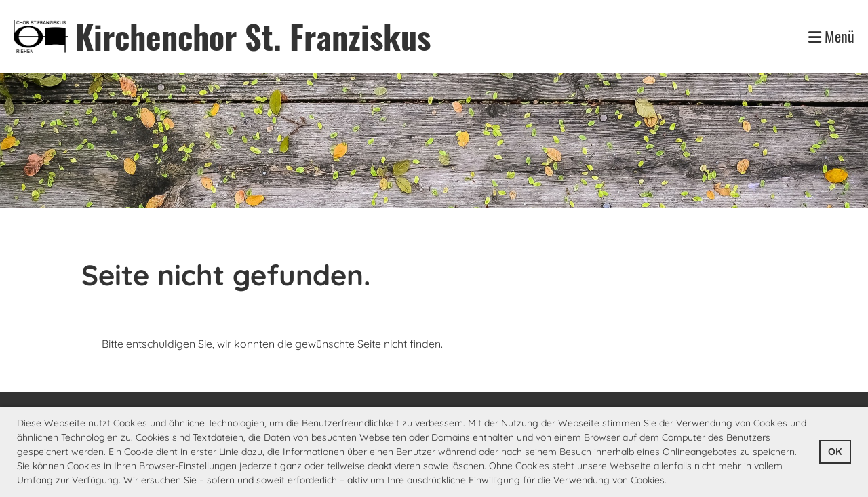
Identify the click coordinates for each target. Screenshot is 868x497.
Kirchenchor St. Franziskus (253, 36)
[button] (671, 481)
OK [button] (835, 452)
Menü (831, 36)
